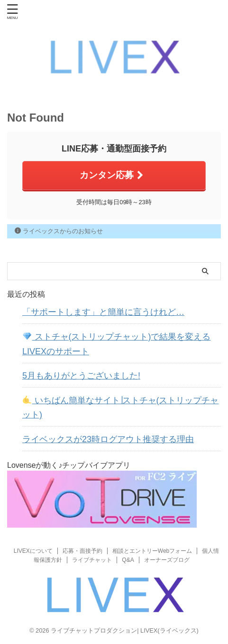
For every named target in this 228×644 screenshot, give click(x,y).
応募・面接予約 (82, 551)
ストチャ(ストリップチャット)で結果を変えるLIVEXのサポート (117, 344)
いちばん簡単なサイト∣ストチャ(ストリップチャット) (121, 408)
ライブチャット (92, 560)
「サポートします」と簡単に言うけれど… (103, 312)
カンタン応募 (112, 175)
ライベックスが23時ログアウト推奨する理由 (108, 439)
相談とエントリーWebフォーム (152, 551)
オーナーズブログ (167, 560)
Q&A (128, 560)
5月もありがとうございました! (81, 376)
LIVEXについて (33, 551)
